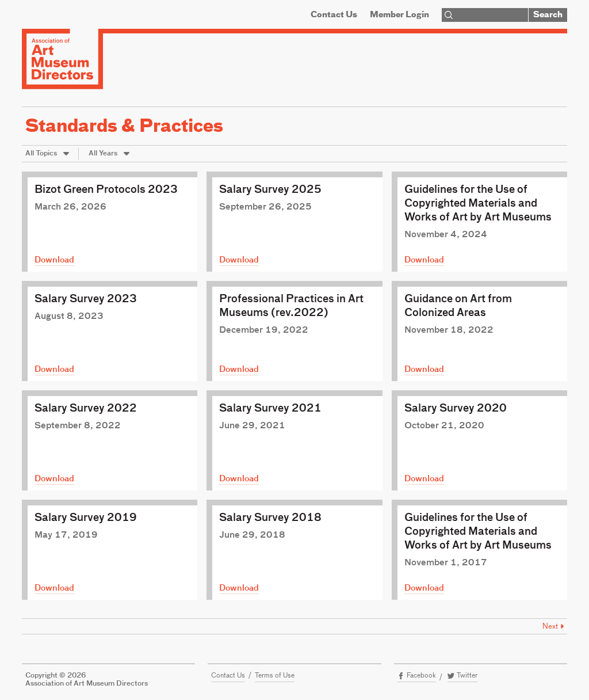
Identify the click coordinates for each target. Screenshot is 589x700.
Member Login (399, 15)
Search (548, 15)
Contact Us (334, 15)
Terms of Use (275, 676)
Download (54, 260)
